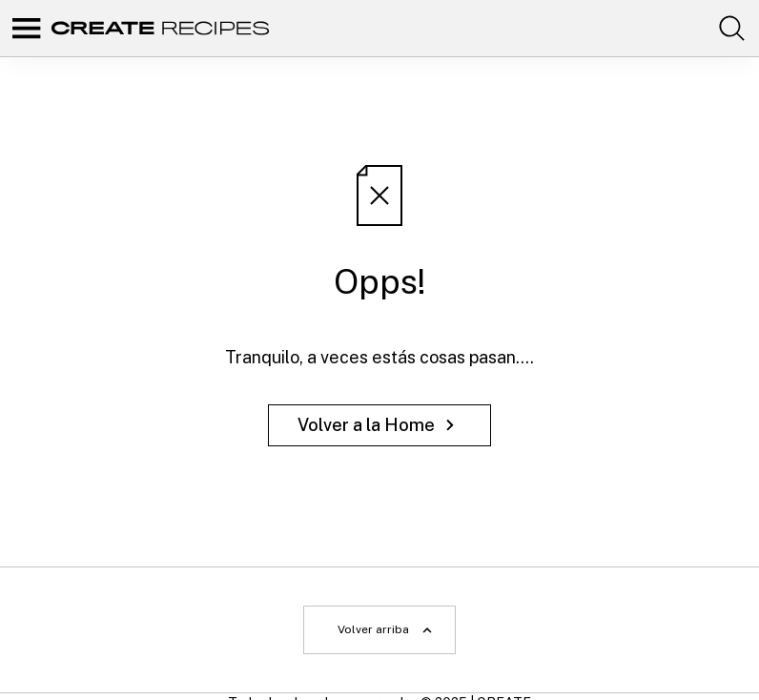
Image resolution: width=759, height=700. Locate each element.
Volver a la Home (379, 425)
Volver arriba (387, 630)
